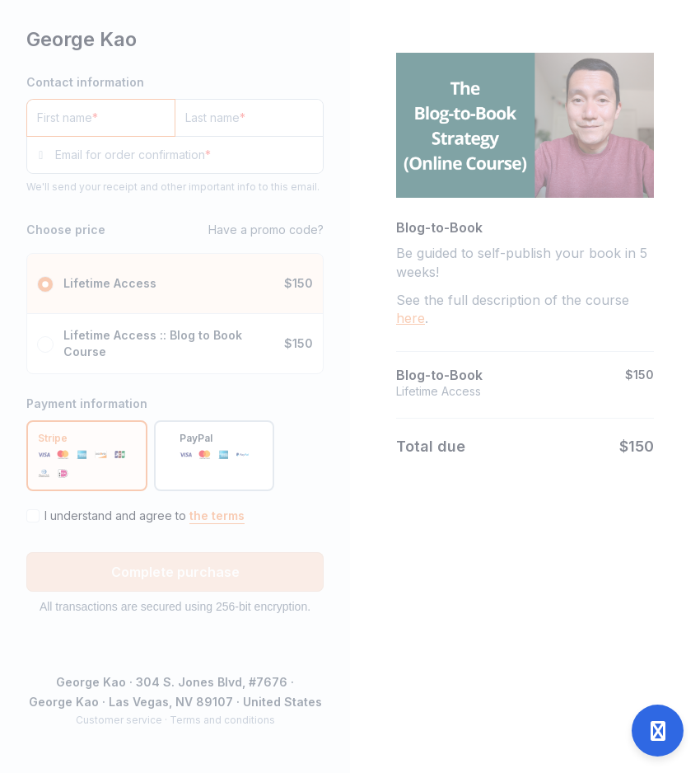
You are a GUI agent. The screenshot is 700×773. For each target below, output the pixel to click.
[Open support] (658, 731)
